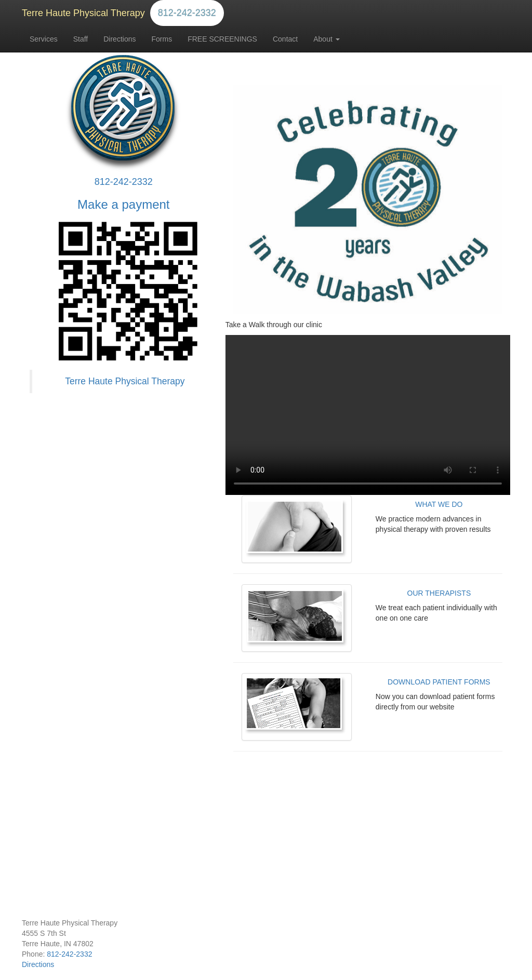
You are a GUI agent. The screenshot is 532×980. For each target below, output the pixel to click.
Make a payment (123, 204)
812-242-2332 (187, 13)
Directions (119, 39)
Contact (285, 39)
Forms (162, 39)
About (326, 39)
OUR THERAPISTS (439, 593)
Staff (81, 39)
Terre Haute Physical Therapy (83, 13)
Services (44, 39)
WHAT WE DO (439, 504)
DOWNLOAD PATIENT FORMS (439, 682)
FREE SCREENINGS (222, 39)
